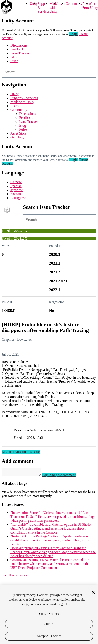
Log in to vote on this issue (21, 452)
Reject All (49, 624)
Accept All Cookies (49, 636)
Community (74, 4)
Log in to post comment (63, 476)
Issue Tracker (20, 53)
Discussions (19, 45)
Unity (34, 4)
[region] (49, 615)
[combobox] (49, 72)
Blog (14, 57)
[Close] (93, 592)
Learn (61, 4)
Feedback (17, 49)
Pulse (14, 61)
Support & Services (24, 98)
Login (74, 34)
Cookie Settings (49, 614)
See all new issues (14, 576)
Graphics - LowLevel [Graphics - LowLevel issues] (17, 339)
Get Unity (94, 6)
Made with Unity (53, 8)
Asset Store (18, 133)
